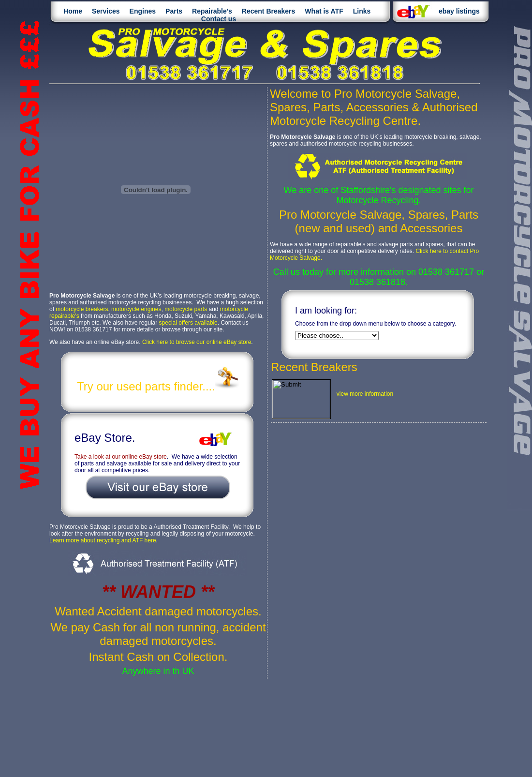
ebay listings (459, 11)
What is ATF (324, 11)
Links (362, 11)
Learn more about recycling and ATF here (103, 540)
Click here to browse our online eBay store (197, 342)
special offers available (188, 323)
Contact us (219, 19)
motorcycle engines (136, 309)
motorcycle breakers (82, 309)
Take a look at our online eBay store (121, 457)
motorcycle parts (186, 309)
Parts (174, 11)
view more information (365, 394)
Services (106, 11)
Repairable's (212, 11)
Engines (143, 11)
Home (73, 11)
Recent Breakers (269, 11)
